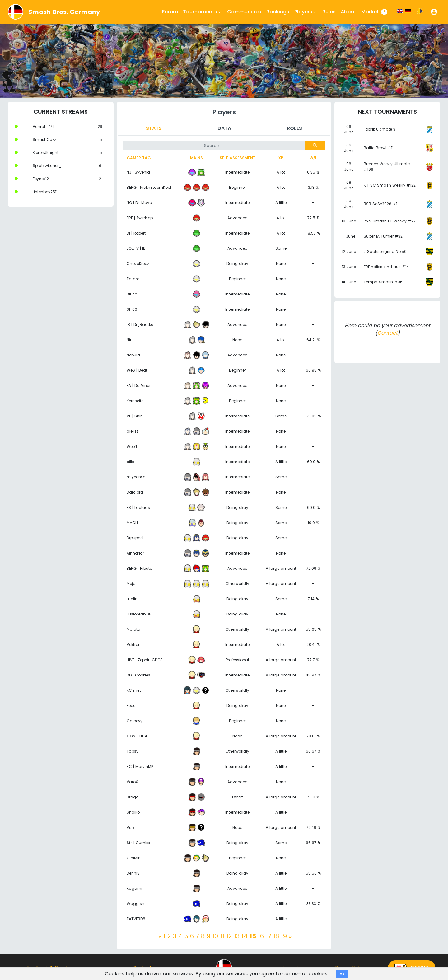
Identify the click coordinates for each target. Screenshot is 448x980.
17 (268, 936)
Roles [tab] (294, 128)
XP (281, 158)
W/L (313, 158)
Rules (329, 12)
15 (253, 936)
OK (342, 974)
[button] (434, 12)
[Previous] (160, 936)
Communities (244, 12)
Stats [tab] (154, 128)
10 (215, 936)
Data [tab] (224, 128)
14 (245, 936)
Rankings (278, 12)
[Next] (290, 936)
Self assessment (238, 158)
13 (237, 936)
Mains (196, 158)
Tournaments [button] (203, 12)
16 (261, 936)
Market (375, 12)
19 (284, 936)
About (348, 12)
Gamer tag (139, 158)
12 (229, 936)
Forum (170, 12)
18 (276, 936)
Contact (387, 333)
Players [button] (306, 12)
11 (222, 936)
